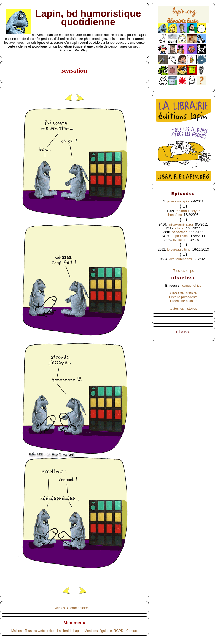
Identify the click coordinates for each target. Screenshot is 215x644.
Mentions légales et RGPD (104, 631)
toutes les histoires (183, 309)
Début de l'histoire (183, 293)
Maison (17, 631)
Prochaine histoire (183, 301)
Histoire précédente (183, 297)
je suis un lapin (178, 201)
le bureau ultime (179, 250)
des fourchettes (181, 259)
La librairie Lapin (69, 631)
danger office (192, 286)
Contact (132, 631)
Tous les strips (183, 271)
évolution (180, 240)
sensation (180, 232)
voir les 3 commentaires (72, 608)
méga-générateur (181, 224)
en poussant (180, 236)
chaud (180, 228)
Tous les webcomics (40, 631)
